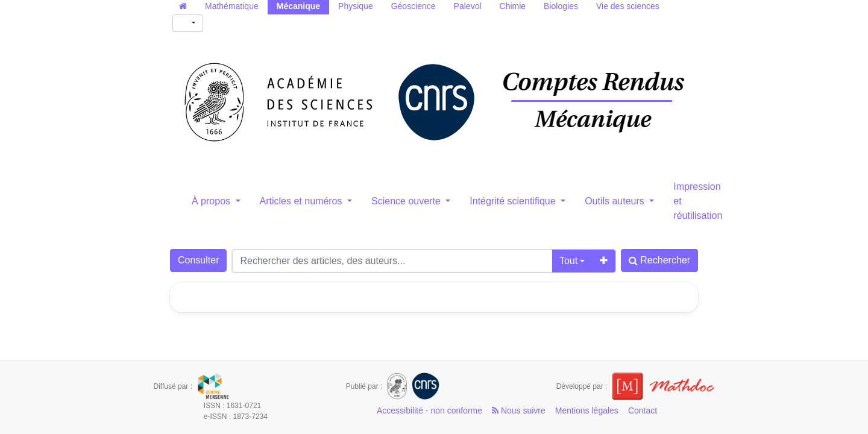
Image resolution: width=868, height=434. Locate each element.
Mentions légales (587, 410)
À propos (212, 201)
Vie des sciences (628, 6)
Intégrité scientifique (514, 201)
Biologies (561, 6)
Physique (356, 6)
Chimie (513, 6)
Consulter (198, 260)
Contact (643, 410)
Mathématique (232, 6)
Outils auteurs (616, 201)
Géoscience (414, 6)
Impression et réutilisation (698, 201)
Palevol (468, 6)
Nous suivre (519, 410)
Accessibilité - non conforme (429, 410)
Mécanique (298, 6)
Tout (568, 261)
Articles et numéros (302, 201)
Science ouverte (407, 201)
